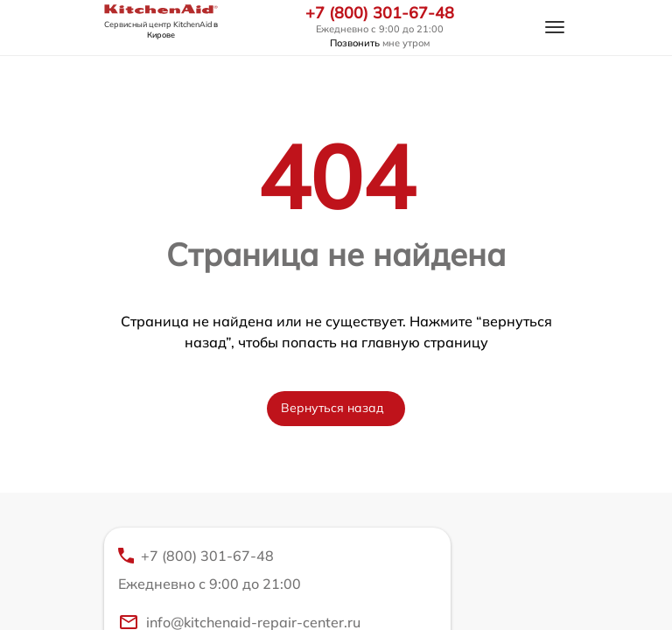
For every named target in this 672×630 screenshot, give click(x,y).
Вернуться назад (332, 408)
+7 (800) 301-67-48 (380, 13)
